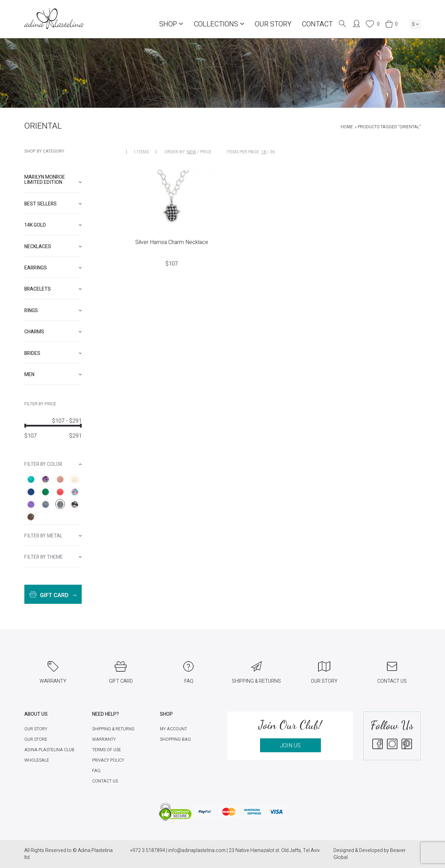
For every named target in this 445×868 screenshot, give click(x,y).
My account (173, 729)
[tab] (53, 180)
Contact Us (105, 781)
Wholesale (37, 760)
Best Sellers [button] (53, 204)
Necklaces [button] (53, 247)
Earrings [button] (53, 268)
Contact (317, 24)
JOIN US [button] (290, 746)
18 (264, 152)
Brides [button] (53, 353)
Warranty (104, 739)
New (191, 152)
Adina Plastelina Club (49, 750)
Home (347, 127)
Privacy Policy (108, 760)
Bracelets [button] (53, 289)
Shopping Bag (175, 739)
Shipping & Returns (113, 729)
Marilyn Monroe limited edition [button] (53, 180)
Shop (171, 24)
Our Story (273, 24)
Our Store (36, 739)
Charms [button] (53, 332)
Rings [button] (53, 311)
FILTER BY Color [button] (53, 464)
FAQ (96, 771)
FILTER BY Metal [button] (53, 536)
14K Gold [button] (53, 225)
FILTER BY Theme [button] (53, 557)
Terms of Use (107, 750)
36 (272, 152)
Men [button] (53, 375)
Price (206, 152)
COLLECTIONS (219, 24)
